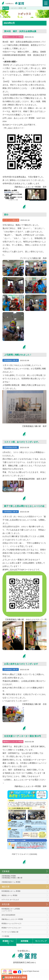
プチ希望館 (5, 936)
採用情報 (24, 941)
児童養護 (6, 871)
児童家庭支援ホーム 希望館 (11, 882)
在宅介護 (6, 904)
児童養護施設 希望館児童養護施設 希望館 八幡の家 (12, 877)
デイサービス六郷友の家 (11, 220)
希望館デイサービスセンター (11, 928)
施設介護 (6, 887)
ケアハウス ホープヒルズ (10, 900)
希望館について (8, 942)
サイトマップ (41, 941)
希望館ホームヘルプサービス (11, 924)
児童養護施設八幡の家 (11, 360)
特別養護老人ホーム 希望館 (11, 891)
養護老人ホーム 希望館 (9, 895)
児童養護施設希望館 (11, 447)
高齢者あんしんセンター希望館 (13, 37)
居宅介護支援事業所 (8, 915)
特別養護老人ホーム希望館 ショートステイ (11, 910)
